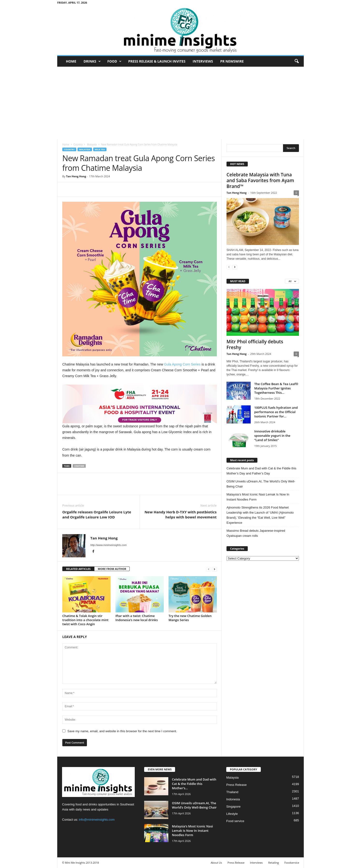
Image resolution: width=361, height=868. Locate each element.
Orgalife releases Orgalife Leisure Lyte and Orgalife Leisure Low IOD (97, 514)
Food (114, 61)
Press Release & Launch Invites (157, 61)
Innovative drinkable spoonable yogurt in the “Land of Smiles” (272, 436)
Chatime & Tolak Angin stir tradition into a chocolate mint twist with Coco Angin (85, 620)
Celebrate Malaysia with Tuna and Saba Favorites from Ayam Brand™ (260, 180)
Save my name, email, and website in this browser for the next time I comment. (122, 731)
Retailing (274, 863)
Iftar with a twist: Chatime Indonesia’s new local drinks (137, 618)
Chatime (79, 466)
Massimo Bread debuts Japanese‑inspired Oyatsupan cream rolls (256, 533)
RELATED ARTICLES (78, 569)
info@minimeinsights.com (97, 820)
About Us (216, 863)
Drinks (92, 61)
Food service (235, 821)
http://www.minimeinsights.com (108, 545)
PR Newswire (232, 61)
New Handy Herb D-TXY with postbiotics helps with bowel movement (180, 514)
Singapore (233, 807)
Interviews (203, 61)
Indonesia (233, 799)
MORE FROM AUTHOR (112, 569)
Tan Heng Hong (76, 176)
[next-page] (214, 569)
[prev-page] (209, 569)
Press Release (237, 785)
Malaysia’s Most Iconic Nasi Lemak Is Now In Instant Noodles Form (258, 497)
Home (71, 61)
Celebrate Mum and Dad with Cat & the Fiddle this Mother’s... (194, 784)
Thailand (232, 792)
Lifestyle (232, 814)
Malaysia (92, 144)
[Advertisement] (180, 103)
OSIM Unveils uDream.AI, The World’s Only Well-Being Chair (261, 484)
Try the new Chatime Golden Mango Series (190, 618)
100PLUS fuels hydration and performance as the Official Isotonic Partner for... (276, 412)
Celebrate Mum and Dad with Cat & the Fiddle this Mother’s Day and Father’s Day (261, 471)
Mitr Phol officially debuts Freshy (255, 344)
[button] (297, 61)
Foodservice (292, 863)
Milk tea (100, 149)
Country (78, 144)
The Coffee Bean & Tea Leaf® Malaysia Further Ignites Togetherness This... (276, 388)
